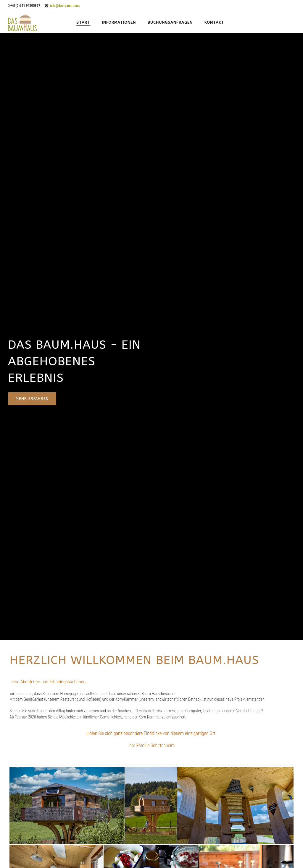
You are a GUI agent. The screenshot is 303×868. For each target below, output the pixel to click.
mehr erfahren (32, 399)
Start (83, 22)
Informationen (119, 22)
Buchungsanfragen (170, 22)
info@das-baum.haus (65, 6)
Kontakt (214, 22)
